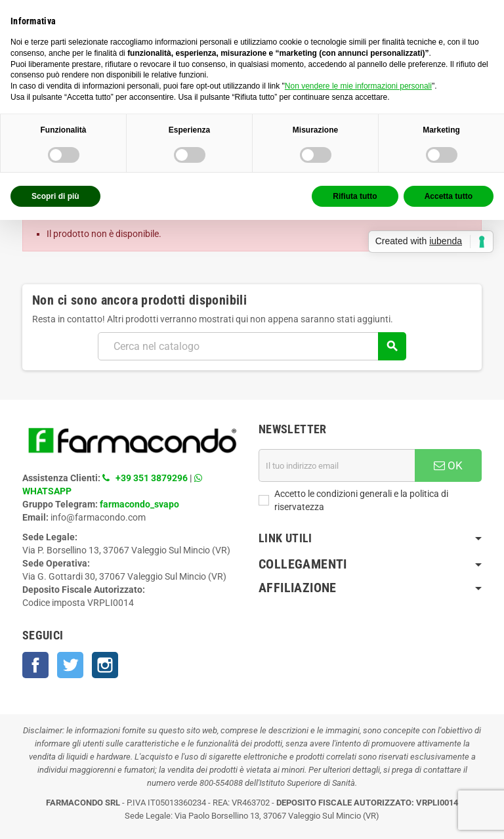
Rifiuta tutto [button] (355, 196)
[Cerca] (252, 346)
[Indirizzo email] (337, 465)
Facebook (35, 665)
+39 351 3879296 (152, 478)
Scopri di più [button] (55, 196)
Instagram (105, 665)
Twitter (70, 665)
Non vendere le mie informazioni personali (358, 86)
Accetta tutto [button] (449, 196)
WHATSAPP (47, 491)
